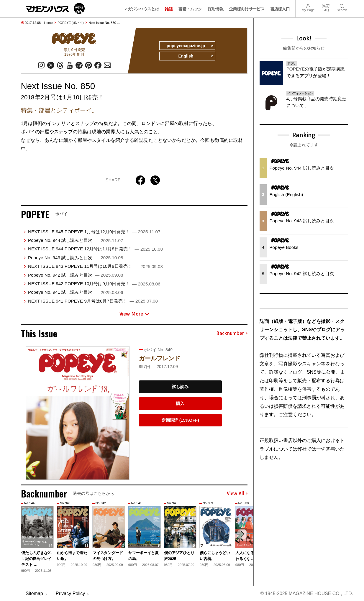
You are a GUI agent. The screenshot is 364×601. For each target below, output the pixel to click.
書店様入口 (280, 9)
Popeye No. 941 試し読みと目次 (76, 292)
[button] (242, 534)
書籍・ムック (190, 9)
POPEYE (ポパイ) (71, 23)
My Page (308, 5)
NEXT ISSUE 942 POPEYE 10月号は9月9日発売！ (94, 284)
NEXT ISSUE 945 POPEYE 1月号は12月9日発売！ (94, 232)
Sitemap (34, 594)
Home (48, 23)
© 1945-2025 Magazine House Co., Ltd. (306, 594)
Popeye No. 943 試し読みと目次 (76, 258)
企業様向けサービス (247, 9)
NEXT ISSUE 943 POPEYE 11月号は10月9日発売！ (95, 266)
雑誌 (169, 9)
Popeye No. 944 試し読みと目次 (76, 240)
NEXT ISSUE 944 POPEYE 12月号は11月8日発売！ (95, 249)
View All (237, 494)
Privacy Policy (70, 594)
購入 (180, 404)
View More (134, 314)
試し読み (180, 387)
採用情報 (215, 9)
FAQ (326, 5)
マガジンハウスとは (141, 9)
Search (342, 5)
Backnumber (232, 334)
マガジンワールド (55, 8)
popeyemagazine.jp (189, 46)
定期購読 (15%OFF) (180, 421)
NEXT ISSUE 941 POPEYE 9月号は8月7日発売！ (93, 301)
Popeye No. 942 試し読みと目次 (76, 275)
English (196, 57)
